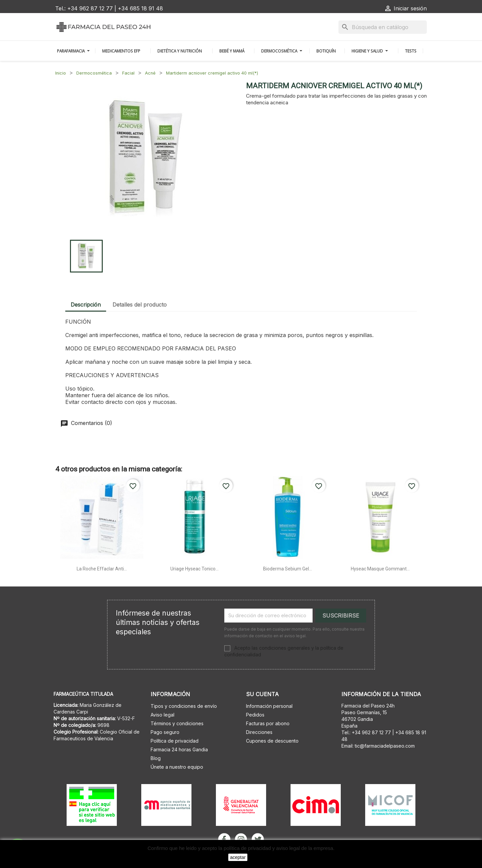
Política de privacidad (175, 741)
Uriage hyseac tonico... (194, 569)
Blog (156, 758)
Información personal (269, 706)
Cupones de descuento (272, 741)
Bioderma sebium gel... (288, 569)
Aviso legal (163, 715)
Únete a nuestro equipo (177, 767)
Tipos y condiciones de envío (184, 706)
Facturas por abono (268, 723)
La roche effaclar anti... (102, 569)
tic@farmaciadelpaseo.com (385, 746)
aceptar (238, 857)
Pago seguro (165, 732)
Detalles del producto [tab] (140, 305)
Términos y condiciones (177, 723)
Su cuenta (262, 694)
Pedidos (255, 715)
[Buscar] (383, 27)
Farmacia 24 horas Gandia (179, 749)
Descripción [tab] (86, 305)
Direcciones (259, 732)
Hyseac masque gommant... (380, 569)
